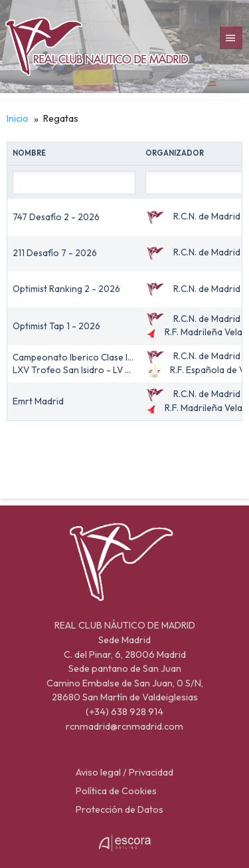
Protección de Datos (120, 809)
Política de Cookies (116, 791)
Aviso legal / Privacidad (124, 772)
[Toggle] (231, 38)
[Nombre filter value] (74, 182)
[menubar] (231, 38)
